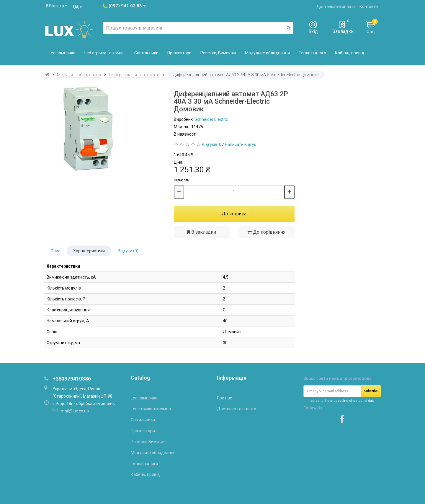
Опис (55, 251)
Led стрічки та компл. (105, 53)
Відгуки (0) (128, 251)
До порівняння (267, 232)
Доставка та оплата (336, 6)
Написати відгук (241, 144)
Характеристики (89, 251)
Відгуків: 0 (212, 144)
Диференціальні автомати (134, 75)
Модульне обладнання (267, 53)
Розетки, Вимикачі (218, 53)
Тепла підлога (312, 53)
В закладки (202, 232)
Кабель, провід (350, 53)
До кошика (234, 214)
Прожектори (179, 53)
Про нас (224, 398)
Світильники (146, 53)
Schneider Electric (211, 119)
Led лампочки (62, 53)
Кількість (181, 180)
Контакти (369, 6)
